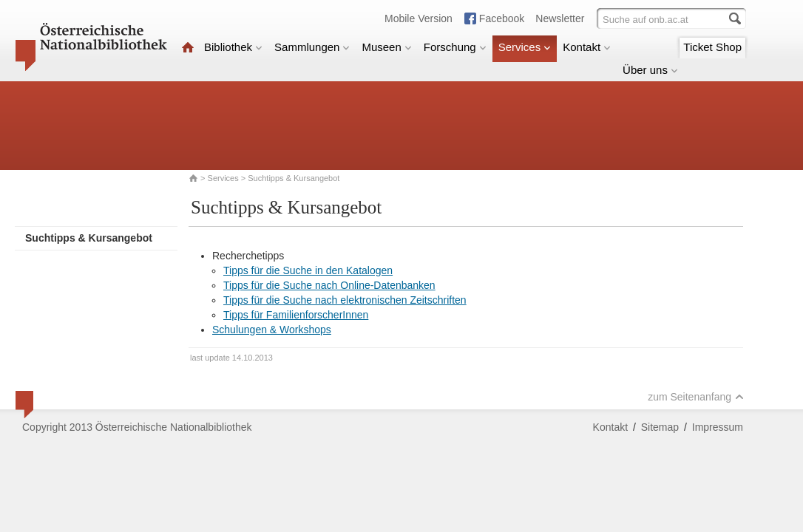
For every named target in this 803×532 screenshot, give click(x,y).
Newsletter (560, 18)
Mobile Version (419, 18)
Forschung (455, 47)
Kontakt (587, 47)
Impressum (718, 427)
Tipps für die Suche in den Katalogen (308, 270)
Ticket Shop (712, 47)
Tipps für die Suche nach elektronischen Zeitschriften (345, 300)
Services (525, 47)
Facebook (502, 18)
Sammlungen (312, 47)
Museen (386, 47)
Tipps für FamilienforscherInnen (296, 315)
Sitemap (660, 427)
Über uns (650, 70)
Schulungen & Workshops (272, 330)
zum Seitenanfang (696, 397)
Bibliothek (233, 47)
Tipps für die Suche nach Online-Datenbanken (329, 285)
